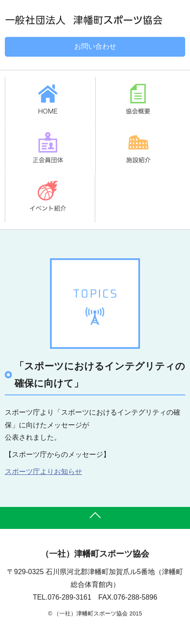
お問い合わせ (95, 46)
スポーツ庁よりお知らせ (43, 472)
